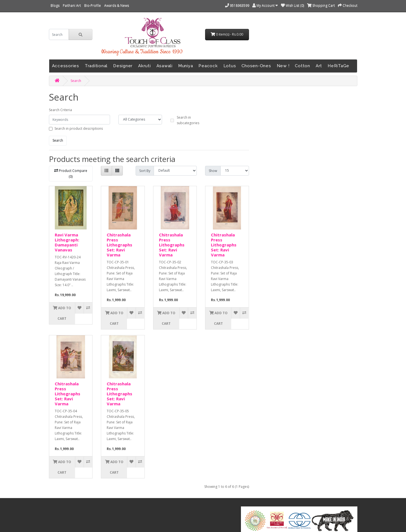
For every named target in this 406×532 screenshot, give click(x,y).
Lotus (230, 66)
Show (213, 171)
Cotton (302, 66)
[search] (59, 34)
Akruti (145, 66)
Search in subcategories (188, 120)
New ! (283, 66)
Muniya (186, 66)
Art (319, 66)
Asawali (165, 66)
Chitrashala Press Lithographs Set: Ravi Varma (119, 245)
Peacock (208, 66)
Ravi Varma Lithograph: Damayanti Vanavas (67, 242)
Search (76, 81)
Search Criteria (60, 110)
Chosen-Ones (256, 66)
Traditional (96, 66)
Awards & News (117, 5)
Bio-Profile (93, 5)
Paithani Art (72, 5)
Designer (123, 66)
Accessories (66, 66)
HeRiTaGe (338, 66)
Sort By (145, 171)
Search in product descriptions (79, 128)
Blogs (55, 5)
